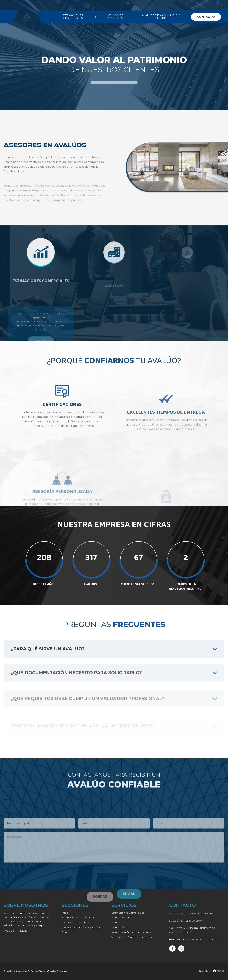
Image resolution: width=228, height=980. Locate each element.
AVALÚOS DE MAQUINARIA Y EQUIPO (161, 17)
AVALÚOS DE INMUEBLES (115, 17)
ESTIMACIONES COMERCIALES (73, 17)
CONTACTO (206, 17)
